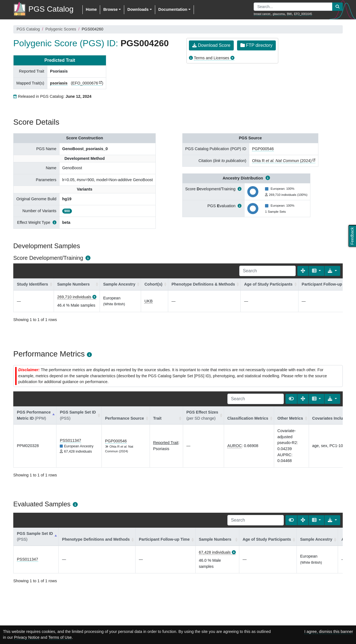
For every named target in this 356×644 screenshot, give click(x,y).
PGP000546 (263, 149)
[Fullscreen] (303, 271)
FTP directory (256, 45)
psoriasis (59, 83)
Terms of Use (60, 637)
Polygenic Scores (61, 29)
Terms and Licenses (212, 58)
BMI (289, 14)
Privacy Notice (27, 637)
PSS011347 (70, 440)
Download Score (211, 45)
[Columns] (317, 271)
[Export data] (332, 271)
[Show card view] (291, 399)
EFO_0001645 (303, 14)
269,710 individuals (74, 297)
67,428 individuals (215, 552)
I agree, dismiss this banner (329, 632)
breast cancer (262, 14)
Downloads (138, 9)
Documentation (173, 9)
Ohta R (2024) (282, 161)
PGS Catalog (28, 29)
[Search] (267, 271)
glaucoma (279, 14)
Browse (110, 9)
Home (91, 9)
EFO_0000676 (85, 83)
